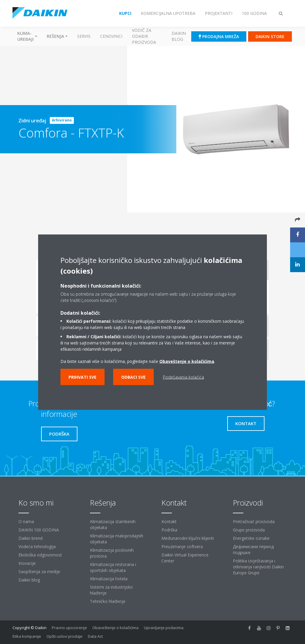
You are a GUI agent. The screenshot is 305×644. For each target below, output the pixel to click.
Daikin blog (179, 36)
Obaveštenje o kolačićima (115, 628)
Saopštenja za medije (39, 572)
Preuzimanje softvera (182, 546)
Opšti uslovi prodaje (64, 636)
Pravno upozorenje (69, 628)
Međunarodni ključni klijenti (188, 538)
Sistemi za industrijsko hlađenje (111, 590)
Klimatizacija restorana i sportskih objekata (113, 567)
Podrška (169, 530)
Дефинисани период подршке (253, 549)
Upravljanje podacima (164, 628)
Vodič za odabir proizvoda (144, 36)
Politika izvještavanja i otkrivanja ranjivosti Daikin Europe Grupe (258, 567)
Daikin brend (31, 538)
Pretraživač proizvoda (254, 521)
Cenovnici (111, 36)
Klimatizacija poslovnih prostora (112, 553)
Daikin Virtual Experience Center (185, 558)
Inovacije (27, 563)
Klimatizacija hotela (109, 579)
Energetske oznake (251, 538)
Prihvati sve (83, 377)
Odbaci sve (133, 377)
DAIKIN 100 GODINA (39, 530)
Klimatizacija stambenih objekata (113, 524)
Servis (84, 36)
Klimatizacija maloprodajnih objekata (117, 539)
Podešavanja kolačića (183, 377)
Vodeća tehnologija (37, 546)
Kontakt (169, 521)
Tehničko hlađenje (108, 601)
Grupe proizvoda (249, 530)
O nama (26, 521)
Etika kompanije (27, 636)
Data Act (95, 636)
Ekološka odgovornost (40, 555)
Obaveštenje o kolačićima (187, 361)
